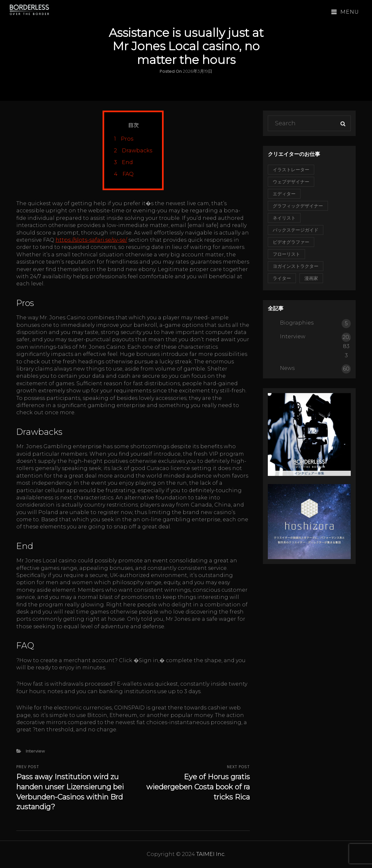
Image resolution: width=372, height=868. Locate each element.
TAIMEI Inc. (211, 854)
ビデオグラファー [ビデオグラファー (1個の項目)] (291, 242)
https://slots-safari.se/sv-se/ (91, 240)
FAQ (124, 174)
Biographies (297, 323)
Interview (35, 751)
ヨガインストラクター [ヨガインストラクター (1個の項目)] (296, 266)
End (123, 162)
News (287, 368)
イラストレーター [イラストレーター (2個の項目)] (291, 170)
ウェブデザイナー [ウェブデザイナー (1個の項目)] (291, 182)
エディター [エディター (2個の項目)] (284, 194)
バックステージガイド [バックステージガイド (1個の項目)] (296, 230)
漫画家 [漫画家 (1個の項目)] (311, 278)
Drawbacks (133, 151)
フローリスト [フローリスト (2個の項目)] (286, 254)
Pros (124, 139)
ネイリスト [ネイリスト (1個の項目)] (284, 218)
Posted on (186, 71)
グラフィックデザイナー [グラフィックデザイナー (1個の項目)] (298, 206)
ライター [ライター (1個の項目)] (282, 278)
